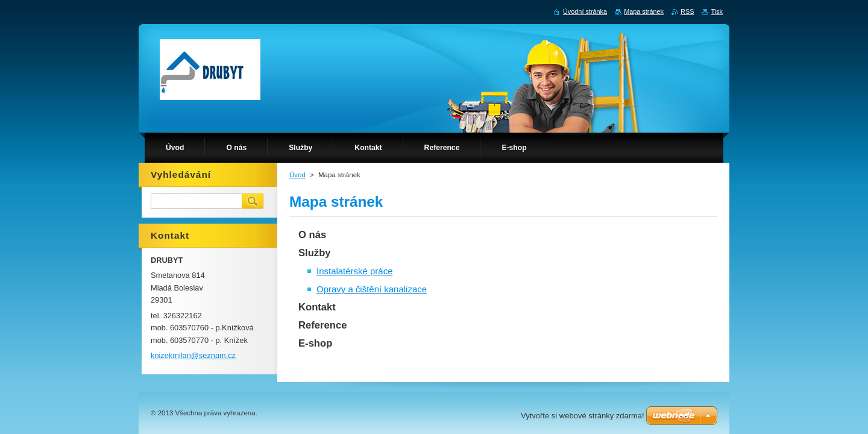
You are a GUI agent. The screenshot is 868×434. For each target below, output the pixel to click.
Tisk (717, 11)
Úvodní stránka (585, 11)
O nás (312, 235)
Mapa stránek (644, 11)
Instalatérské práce (354, 271)
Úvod (297, 175)
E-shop (315, 343)
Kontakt (317, 307)
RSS (687, 11)
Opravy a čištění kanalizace (372, 289)
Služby (315, 253)
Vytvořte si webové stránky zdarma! (583, 416)
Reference (322, 325)
